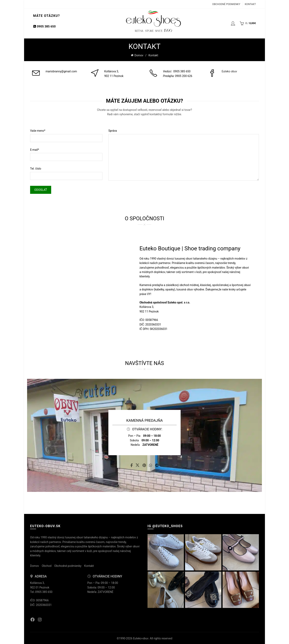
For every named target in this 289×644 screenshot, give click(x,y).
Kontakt (250, 4)
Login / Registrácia (233, 23)
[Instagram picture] (166, 552)
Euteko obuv (229, 71)
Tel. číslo (36, 168)
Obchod (47, 565)
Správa (113, 130)
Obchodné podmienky (226, 4)
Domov (139, 55)
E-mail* (35, 149)
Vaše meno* (38, 130)
